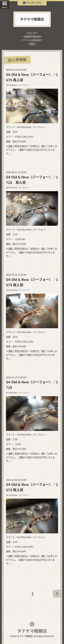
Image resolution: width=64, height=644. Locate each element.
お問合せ (35, 146)
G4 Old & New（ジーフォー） (18, 85)
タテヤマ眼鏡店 (32, 631)
